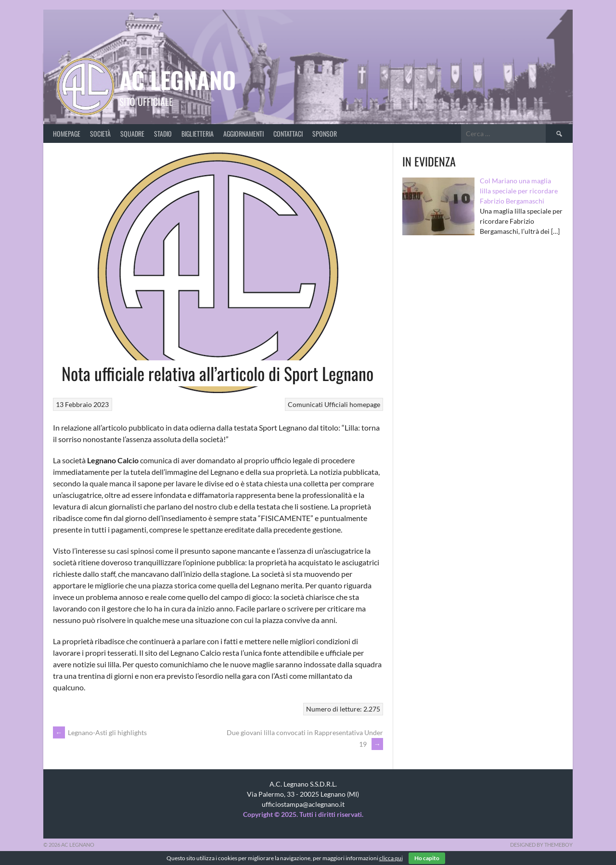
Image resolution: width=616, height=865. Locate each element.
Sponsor (325, 134)
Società (100, 134)
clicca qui (391, 858)
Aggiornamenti (244, 134)
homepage (365, 404)
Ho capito (427, 858)
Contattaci (288, 134)
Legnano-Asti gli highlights (100, 732)
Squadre (132, 134)
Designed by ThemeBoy (541, 845)
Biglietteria (198, 134)
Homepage (67, 134)
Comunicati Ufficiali (318, 404)
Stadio (163, 134)
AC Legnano (178, 80)
